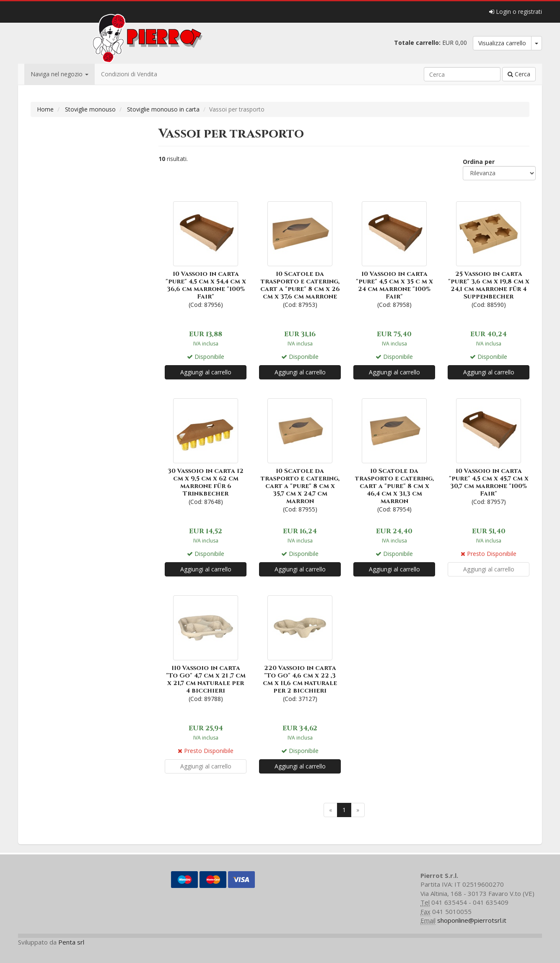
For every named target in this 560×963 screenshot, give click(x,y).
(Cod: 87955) (300, 455)
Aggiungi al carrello (206, 372)
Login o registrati (516, 12)
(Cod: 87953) (300, 254)
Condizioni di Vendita (129, 74)
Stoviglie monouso (90, 109)
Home (45, 109)
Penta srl (71, 942)
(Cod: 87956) (206, 254)
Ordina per (479, 162)
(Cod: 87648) (206, 451)
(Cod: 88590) (489, 254)
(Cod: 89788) (206, 648)
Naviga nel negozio (60, 74)
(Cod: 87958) (394, 254)
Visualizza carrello (502, 43)
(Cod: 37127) (300, 648)
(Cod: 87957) (489, 451)
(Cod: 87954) (394, 455)
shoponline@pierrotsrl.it (472, 920)
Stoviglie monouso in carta (163, 109)
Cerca (519, 74)
